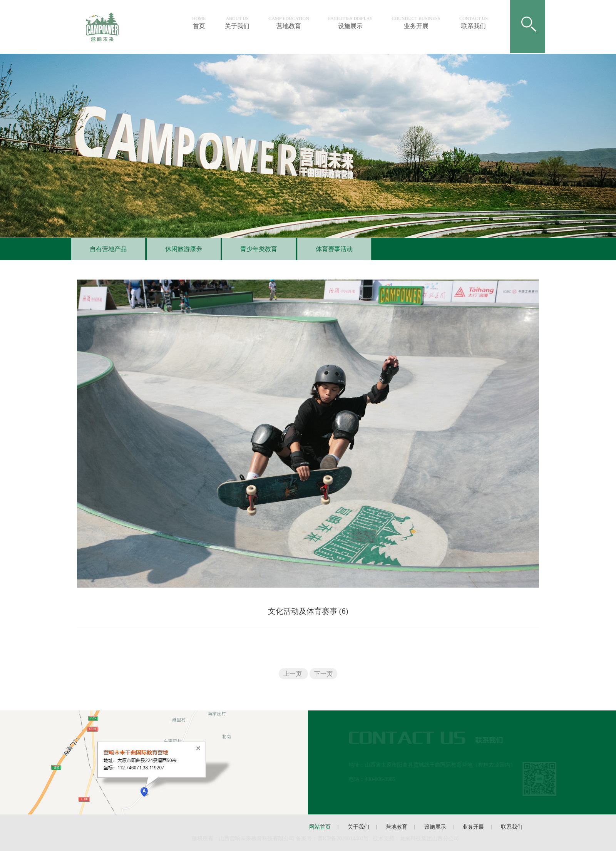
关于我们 (242, 23)
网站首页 (320, 827)
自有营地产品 (103, 249)
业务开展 (421, 23)
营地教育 (294, 23)
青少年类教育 (254, 249)
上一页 (293, 674)
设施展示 (355, 23)
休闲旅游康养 (179, 249)
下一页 (323, 674)
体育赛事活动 (329, 249)
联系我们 (479, 23)
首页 (204, 23)
